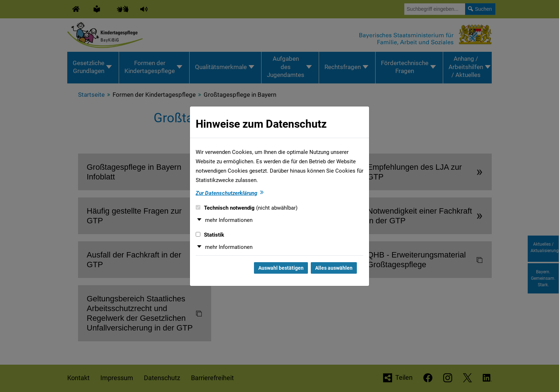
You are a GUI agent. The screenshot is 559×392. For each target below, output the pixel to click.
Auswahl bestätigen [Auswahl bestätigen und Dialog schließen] (281, 268)
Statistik (210, 235)
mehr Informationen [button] (229, 220)
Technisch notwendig (247, 208)
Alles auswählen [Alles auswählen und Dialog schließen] (334, 268)
